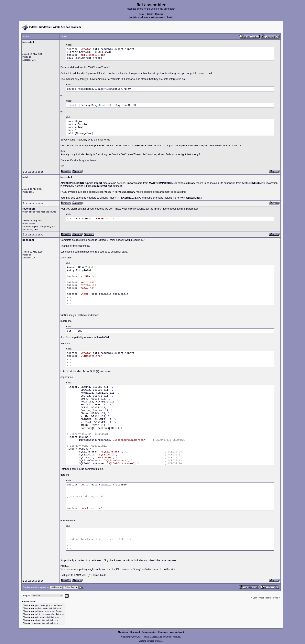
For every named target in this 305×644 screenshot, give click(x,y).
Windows (44, 27)
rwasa (160, 641)
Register (159, 14)
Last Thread (259, 598)
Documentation (149, 632)
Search (150, 14)
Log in (170, 17)
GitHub (168, 637)
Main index (123, 632)
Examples (163, 632)
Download (135, 632)
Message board (177, 632)
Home (142, 14)
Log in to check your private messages (147, 17)
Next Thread (272, 598)
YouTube (176, 637)
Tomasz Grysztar (150, 637)
